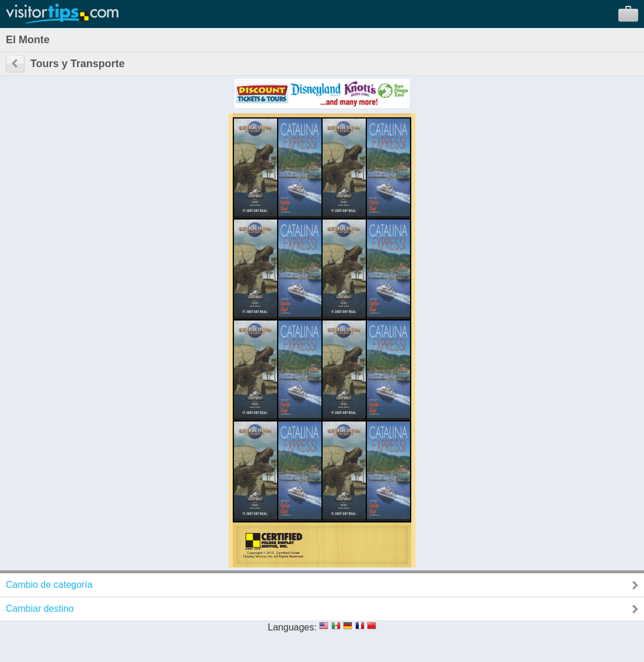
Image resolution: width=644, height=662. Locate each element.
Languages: (292, 627)
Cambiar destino (40, 609)
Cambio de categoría (49, 585)
